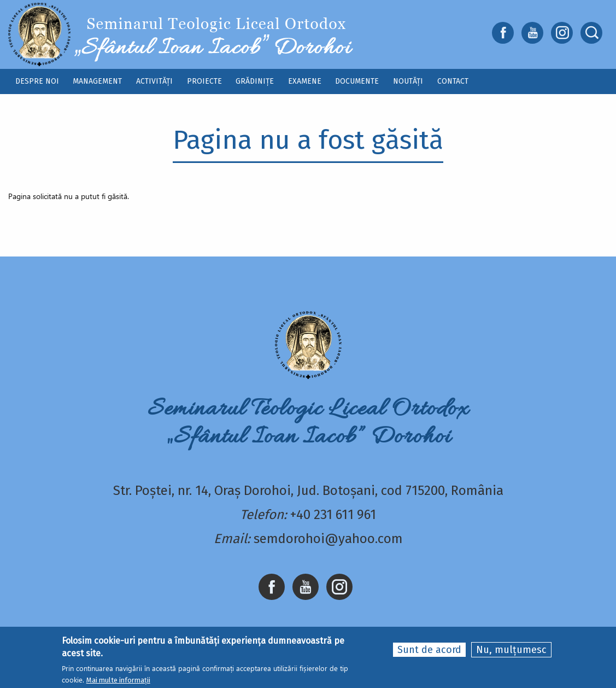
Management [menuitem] (97, 81)
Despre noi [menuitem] (37, 81)
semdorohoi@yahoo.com (328, 539)
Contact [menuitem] (453, 81)
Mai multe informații (118, 680)
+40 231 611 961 (333, 515)
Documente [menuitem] (357, 81)
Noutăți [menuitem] (408, 81)
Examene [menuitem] (305, 81)
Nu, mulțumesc (511, 650)
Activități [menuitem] (154, 81)
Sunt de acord (429, 650)
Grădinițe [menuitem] (255, 81)
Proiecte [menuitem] (204, 81)
